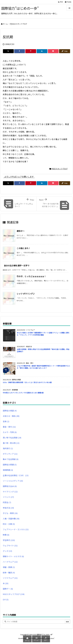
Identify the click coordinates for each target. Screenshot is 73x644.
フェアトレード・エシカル (16, 529)
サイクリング (10, 492)
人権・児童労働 (11, 519)
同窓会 (7, 502)
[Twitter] (8, 51)
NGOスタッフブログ (20, 24)
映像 (6, 535)
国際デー (8, 589)
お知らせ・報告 (11, 416)
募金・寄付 (9, 427)
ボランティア (10, 454)
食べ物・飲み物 (11, 443)
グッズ (7, 551)
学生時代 (9, 540)
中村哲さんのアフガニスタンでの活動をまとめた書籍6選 (23, 393)
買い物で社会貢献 (12, 438)
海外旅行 (8, 448)
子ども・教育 (10, 513)
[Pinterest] (31, 51)
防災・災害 (9, 524)
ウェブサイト (10, 546)
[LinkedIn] (42, 51)
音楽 (6, 421)
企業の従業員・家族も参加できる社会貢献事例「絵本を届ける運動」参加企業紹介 (43, 350)
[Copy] (65, 51)
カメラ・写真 (10, 432)
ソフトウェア (10, 578)
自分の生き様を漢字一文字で (17, 266)
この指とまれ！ (24, 248)
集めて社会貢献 (11, 459)
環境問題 (8, 470)
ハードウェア (10, 562)
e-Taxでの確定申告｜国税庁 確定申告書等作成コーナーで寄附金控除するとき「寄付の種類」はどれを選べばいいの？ (43, 367)
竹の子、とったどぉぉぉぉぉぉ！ (31, 276)
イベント (8, 497)
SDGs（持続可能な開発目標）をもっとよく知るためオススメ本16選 (27, 382)
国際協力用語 (10, 411)
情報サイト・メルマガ (13, 556)
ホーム (5, 24)
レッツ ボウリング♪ (26, 294)
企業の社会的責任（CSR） (16, 475)
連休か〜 (21, 231)
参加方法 (8, 508)
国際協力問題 (10, 465)
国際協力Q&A (10, 486)
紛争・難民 (9, 573)
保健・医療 (9, 567)
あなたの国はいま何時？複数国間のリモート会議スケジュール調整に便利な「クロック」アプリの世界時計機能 (43, 334)
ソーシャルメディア (13, 481)
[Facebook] (20, 51)
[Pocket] (53, 51)
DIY (6, 600)
